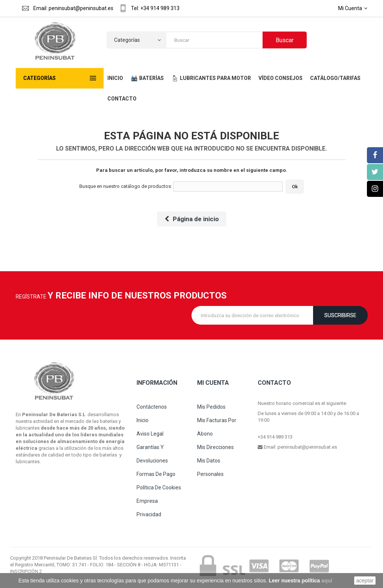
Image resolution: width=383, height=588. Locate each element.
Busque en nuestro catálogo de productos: (126, 186)
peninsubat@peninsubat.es (307, 447)
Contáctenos (152, 407)
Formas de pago (156, 474)
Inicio (143, 420)
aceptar (365, 581)
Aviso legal (150, 434)
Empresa (147, 501)
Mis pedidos (211, 407)
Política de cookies (159, 488)
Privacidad (149, 514)
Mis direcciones (215, 447)
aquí (327, 581)
